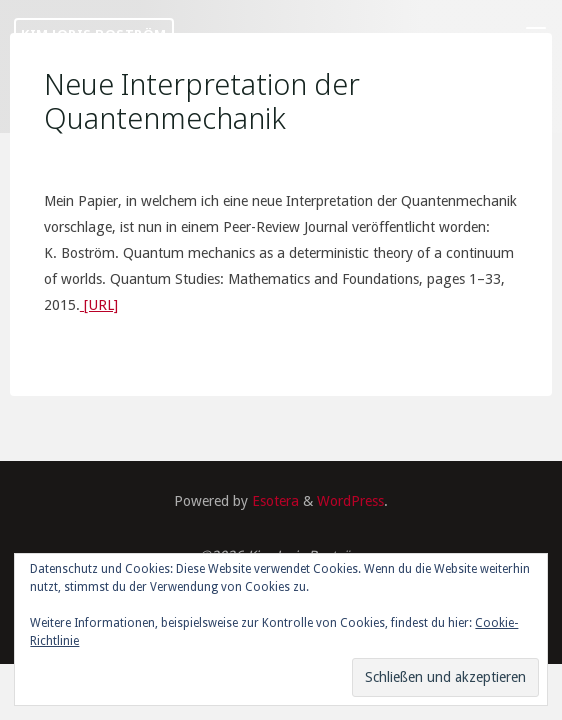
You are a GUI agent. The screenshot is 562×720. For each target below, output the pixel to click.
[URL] (99, 305)
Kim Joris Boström (94, 34)
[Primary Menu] (536, 35)
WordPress (350, 501)
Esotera (273, 501)
